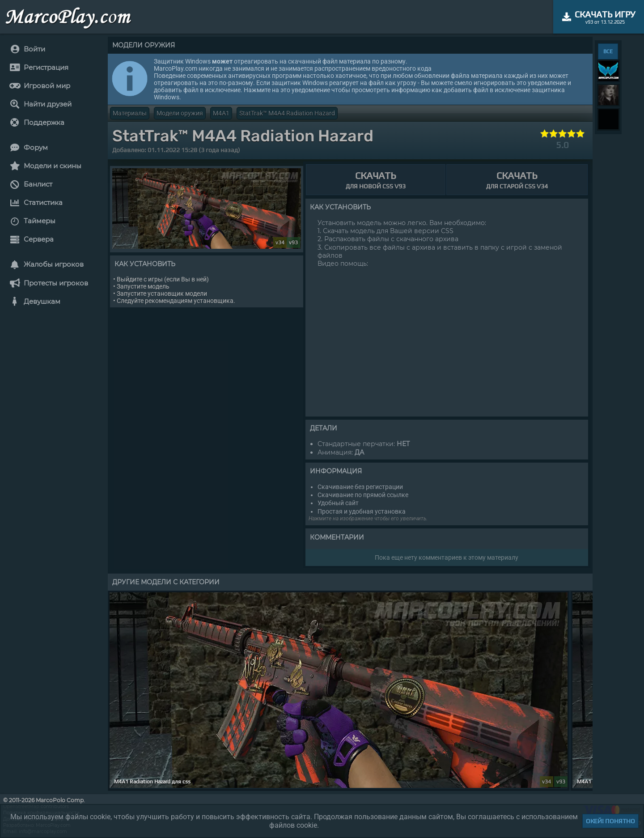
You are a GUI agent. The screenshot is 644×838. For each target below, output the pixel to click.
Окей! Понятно (610, 821)
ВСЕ (608, 51)
